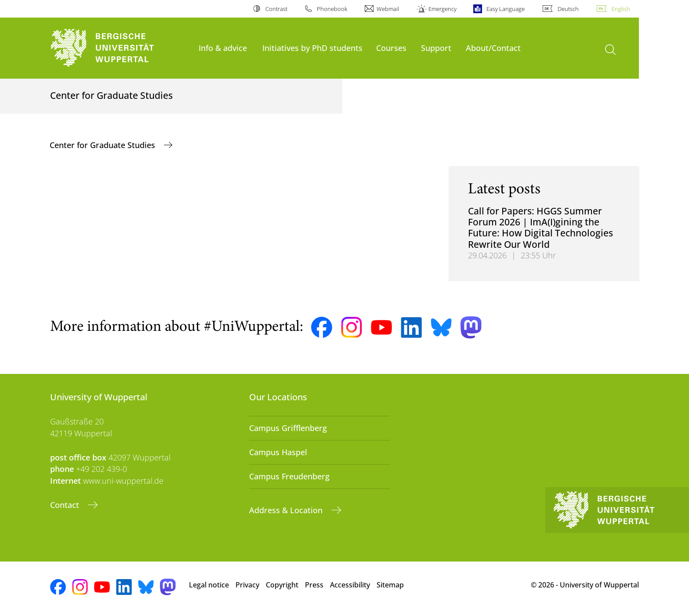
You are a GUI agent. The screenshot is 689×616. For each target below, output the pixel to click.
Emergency (442, 9)
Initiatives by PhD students (312, 48)
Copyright (282, 585)
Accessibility (350, 585)
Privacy (247, 585)
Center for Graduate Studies (103, 145)
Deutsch (568, 9)
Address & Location (287, 510)
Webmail (388, 9)
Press (314, 585)
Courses (391, 48)
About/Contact (493, 48)
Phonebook (332, 9)
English (621, 9)
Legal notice (209, 585)
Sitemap (390, 585)
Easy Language (506, 9)
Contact (66, 505)
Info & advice (223, 48)
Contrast (276, 9)
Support (436, 48)
